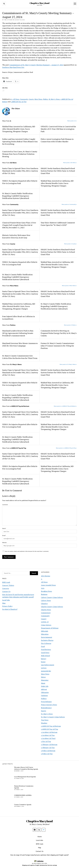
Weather (44, 723)
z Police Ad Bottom (48, 751)
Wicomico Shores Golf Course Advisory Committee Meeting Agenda (26, 768)
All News (44, 582)
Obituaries (45, 692)
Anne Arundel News (48, 585)
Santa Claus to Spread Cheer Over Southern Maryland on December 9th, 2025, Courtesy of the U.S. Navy (20, 171)
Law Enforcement (48, 665)
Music (43, 683)
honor (43, 662)
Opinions (44, 695)
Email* (4, 535)
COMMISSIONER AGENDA (23, 795)
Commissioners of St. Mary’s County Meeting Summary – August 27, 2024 (36, 65)
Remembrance (46, 708)
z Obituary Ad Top (48, 748)
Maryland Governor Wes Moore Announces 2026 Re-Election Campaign (20, 344)
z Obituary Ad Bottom (49, 744)
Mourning (45, 680)
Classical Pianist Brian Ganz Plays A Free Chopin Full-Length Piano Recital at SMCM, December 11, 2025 (19, 225)
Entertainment (47, 637)
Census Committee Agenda (23, 805)
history (44, 659)
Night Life (45, 686)
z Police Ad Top (47, 754)
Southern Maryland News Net (13, 67)
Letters (44, 668)
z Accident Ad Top (48, 735)
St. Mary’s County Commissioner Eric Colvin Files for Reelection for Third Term (20, 357)
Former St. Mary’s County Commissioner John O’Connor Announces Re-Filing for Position (57, 346)
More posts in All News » (70, 163)
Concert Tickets (8, 585)
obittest (44, 689)
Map (4, 603)
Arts (43, 588)
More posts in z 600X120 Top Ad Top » (66, 448)
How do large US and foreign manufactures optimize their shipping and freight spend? (39, 855)
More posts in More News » (69, 286)
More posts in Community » (69, 204)
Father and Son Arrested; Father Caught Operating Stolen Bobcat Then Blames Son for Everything (20, 141)
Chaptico (44, 604)
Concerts (6, 588)
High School (45, 656)
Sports (44, 711)
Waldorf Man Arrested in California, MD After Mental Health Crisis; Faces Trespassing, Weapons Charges (19, 129)
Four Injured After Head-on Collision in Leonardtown (19, 318)
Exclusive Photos (47, 640)
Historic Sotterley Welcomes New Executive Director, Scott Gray (16, 236)
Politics (44, 699)
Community (45, 616)
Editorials (45, 631)
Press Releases (46, 702)
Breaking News (46, 591)
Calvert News (46, 600)
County (44, 619)
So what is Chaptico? (10, 609)
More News (45, 674)
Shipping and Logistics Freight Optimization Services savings (39, 865)
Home (40, 837)
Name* (4, 528)
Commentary (46, 613)
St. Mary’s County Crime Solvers (53, 717)
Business (44, 594)
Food (43, 646)
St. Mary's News (47, 714)
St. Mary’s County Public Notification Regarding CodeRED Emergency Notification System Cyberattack (17, 196)
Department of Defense (50, 628)
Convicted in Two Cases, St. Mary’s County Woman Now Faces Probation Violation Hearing (20, 154)
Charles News (46, 610)
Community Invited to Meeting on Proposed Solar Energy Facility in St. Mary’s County (59, 333)
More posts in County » (70, 244)
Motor (43, 677)
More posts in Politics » (70, 325)
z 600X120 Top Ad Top (50, 729)
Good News (45, 653)
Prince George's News (49, 705)
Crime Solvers (46, 625)
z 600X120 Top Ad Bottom (51, 726)
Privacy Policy (7, 606)
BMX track (6, 582)
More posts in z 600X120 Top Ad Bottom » (65, 406)
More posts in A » (72, 121)
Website (4, 542)
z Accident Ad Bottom (49, 732)
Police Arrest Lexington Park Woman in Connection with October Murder (57, 140)
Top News (45, 720)
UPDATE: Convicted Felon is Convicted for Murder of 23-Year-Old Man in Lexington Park (58, 129)
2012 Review (46, 576)
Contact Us (6, 591)
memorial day (46, 671)
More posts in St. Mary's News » (68, 364)
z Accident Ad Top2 (48, 738)
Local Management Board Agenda (25, 777)
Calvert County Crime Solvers (52, 597)
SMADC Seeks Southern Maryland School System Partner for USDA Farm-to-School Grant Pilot (58, 171)
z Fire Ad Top (46, 741)
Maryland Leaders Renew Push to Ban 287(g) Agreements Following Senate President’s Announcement (18, 333)
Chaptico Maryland (39, 3)
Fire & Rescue (46, 643)
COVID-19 (45, 622)
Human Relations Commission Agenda (24, 787)
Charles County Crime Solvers (52, 607)
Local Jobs (6, 600)
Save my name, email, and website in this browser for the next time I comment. (27, 551)
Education (45, 634)
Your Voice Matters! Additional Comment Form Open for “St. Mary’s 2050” (58, 224)
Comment (5, 505)
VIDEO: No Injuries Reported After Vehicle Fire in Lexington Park (20, 182)
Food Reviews (46, 649)
